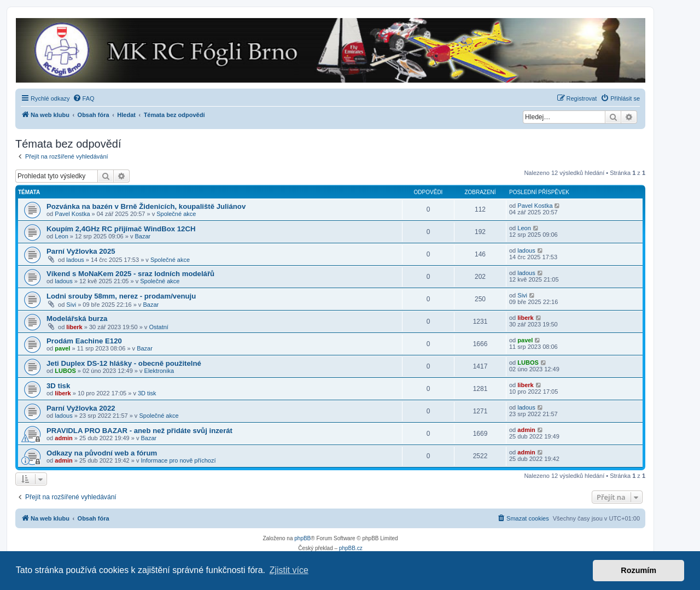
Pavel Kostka (72, 214)
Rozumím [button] (638, 570)
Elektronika (159, 371)
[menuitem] (84, 98)
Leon (61, 236)
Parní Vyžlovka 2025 (81, 251)
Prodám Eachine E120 (84, 341)
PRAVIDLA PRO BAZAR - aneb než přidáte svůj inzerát (139, 431)
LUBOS (65, 371)
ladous (75, 260)
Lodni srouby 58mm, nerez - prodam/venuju (121, 296)
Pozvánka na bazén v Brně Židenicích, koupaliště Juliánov (146, 206)
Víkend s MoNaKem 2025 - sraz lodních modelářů (130, 274)
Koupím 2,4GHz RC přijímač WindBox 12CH (121, 229)
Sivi (71, 305)
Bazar (143, 236)
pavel (62, 348)
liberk (74, 327)
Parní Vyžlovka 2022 (81, 408)
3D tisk (58, 386)
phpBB (302, 538)
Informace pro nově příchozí (179, 460)
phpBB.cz (351, 548)
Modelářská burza (77, 319)
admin (63, 438)
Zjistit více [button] (289, 570)
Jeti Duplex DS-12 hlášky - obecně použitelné (124, 363)
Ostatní (158, 327)
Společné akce (176, 214)
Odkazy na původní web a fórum (102, 453)
